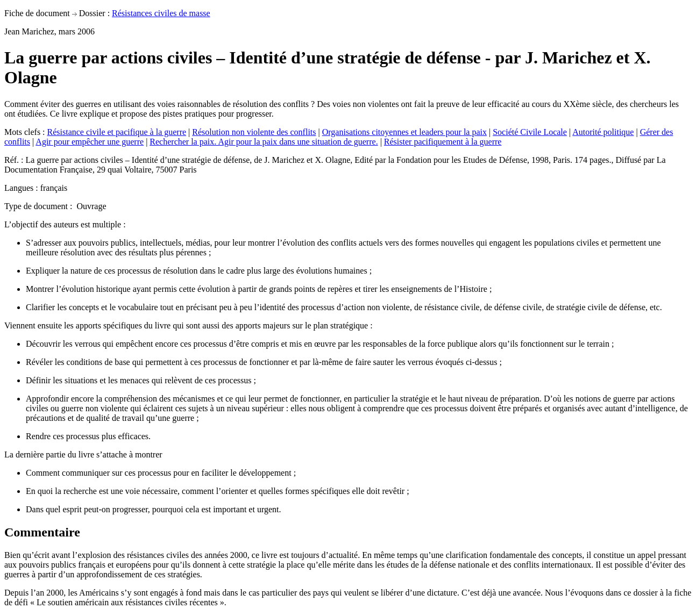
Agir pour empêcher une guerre (90, 142)
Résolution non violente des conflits (254, 132)
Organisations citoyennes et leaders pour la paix (404, 132)
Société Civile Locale (530, 132)
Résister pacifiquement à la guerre (443, 142)
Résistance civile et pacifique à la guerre (117, 132)
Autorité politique (603, 132)
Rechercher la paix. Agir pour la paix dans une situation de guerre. (264, 142)
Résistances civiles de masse (161, 13)
